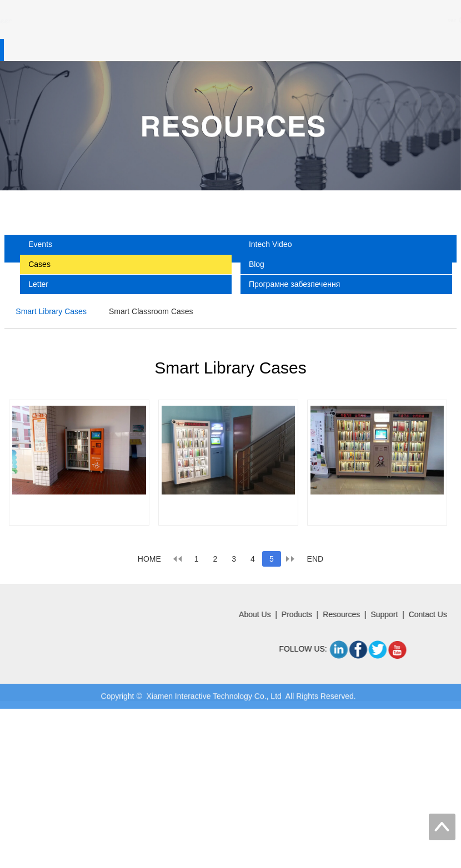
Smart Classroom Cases (151, 311)
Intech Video (270, 244)
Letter (38, 284)
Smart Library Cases (51, 311)
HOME (149, 559)
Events (40, 244)
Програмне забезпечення (294, 284)
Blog (257, 264)
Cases (39, 264)
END (315, 559)
